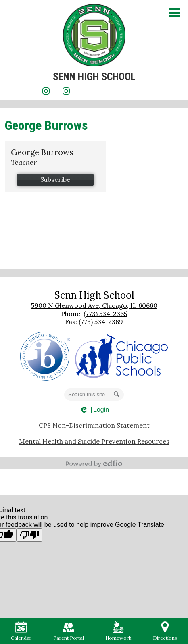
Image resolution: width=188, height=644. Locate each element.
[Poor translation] (29, 535)
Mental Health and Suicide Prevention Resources (94, 441)
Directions (165, 631)
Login (94, 410)
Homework (118, 631)
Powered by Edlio (94, 463)
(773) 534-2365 (105, 314)
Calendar (21, 631)
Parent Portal (69, 631)
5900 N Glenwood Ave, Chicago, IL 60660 (94, 305)
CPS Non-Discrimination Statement (94, 425)
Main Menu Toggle (174, 13)
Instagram (46, 92)
